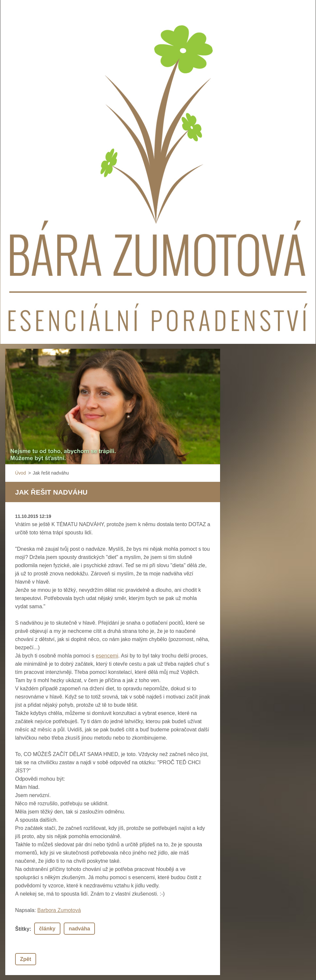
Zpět (26, 959)
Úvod (21, 473)
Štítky (22, 929)
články (47, 929)
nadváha (79, 929)
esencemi (107, 656)
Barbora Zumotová (59, 910)
